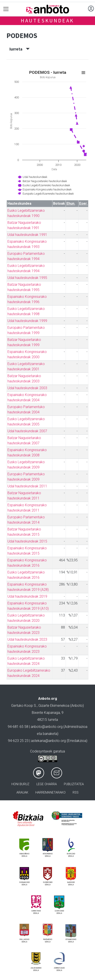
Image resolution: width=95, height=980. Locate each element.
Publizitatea (74, 784)
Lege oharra (47, 784)
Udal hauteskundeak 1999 (27, 321)
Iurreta (20, 49)
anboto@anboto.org (47, 727)
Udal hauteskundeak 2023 (27, 639)
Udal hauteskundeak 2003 (27, 388)
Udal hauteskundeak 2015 (27, 541)
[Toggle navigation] (6, 9)
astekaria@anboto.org (48, 741)
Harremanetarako (50, 793)
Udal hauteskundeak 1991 (27, 235)
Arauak (22, 793)
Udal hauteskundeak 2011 (27, 486)
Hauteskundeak (47, 21)
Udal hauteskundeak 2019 (27, 596)
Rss (76, 793)
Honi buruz (20, 784)
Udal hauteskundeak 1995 (27, 278)
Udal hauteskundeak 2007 (27, 431)
